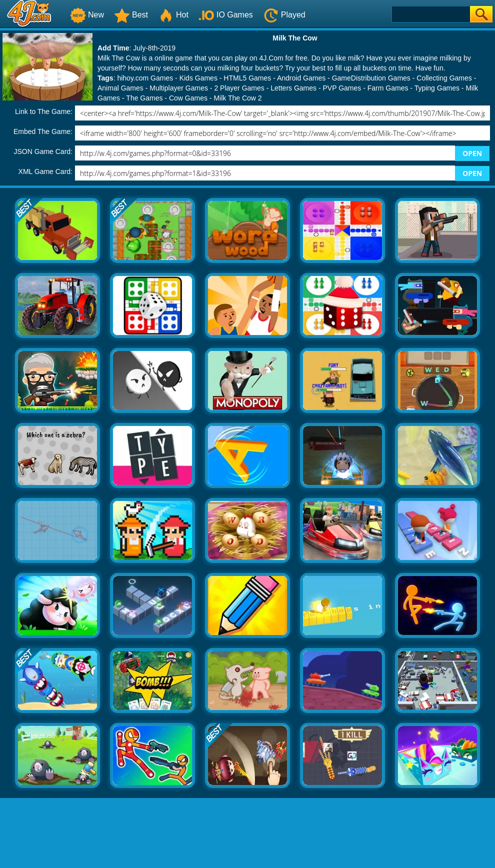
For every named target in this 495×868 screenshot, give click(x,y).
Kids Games (198, 78)
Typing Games (437, 88)
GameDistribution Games (371, 78)
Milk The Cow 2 (237, 98)
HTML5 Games (247, 78)
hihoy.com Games (145, 78)
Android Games (301, 78)
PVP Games (342, 88)
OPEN (472, 153)
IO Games (226, 15)
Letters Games (293, 88)
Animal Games (120, 88)
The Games (144, 98)
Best (131, 15)
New (87, 15)
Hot (173, 15)
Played (284, 15)
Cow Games (188, 98)
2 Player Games (239, 88)
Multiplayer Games (179, 88)
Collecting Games (444, 78)
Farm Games (388, 88)
